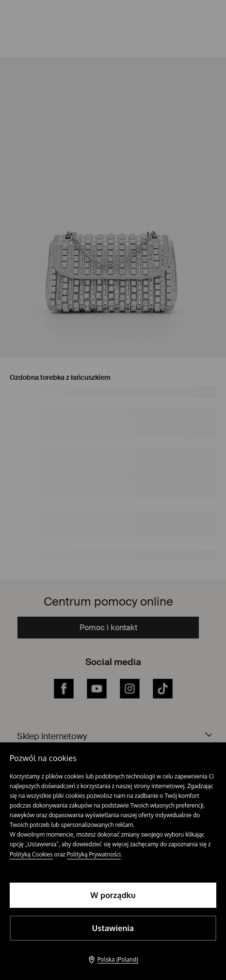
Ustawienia (113, 928)
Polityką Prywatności (94, 854)
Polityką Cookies (31, 854)
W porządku (113, 895)
